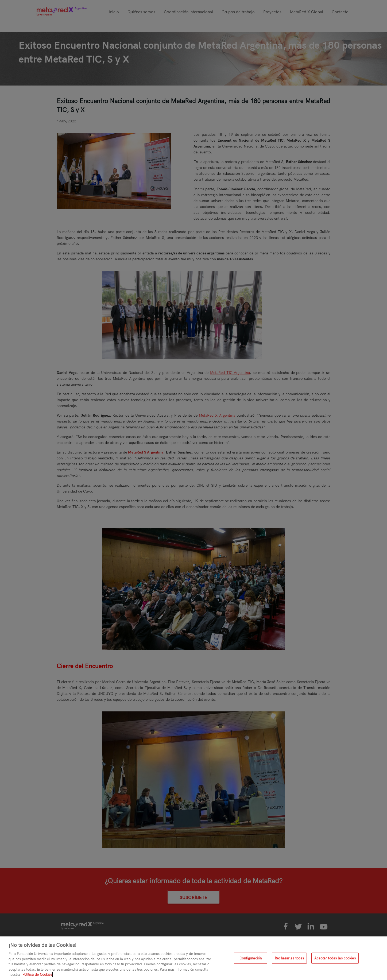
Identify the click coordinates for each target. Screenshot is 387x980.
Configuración (251, 958)
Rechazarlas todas (289, 958)
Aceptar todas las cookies (335, 958)
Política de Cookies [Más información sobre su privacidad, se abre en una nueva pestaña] (37, 974)
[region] (193, 958)
